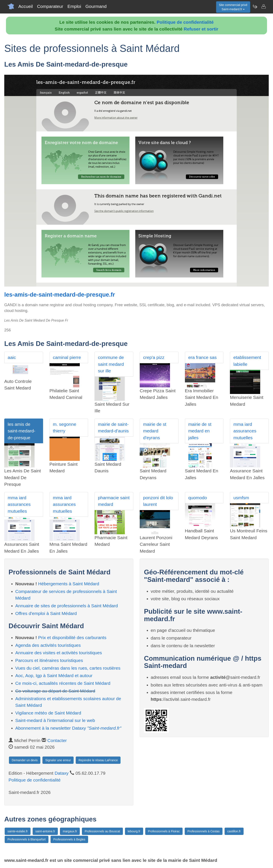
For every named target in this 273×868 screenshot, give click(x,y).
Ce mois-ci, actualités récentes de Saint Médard (63, 683)
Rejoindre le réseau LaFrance (98, 760)
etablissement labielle (247, 361)
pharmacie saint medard (114, 501)
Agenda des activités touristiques (48, 645)
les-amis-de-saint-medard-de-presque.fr (60, 295)
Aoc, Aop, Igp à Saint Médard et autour (54, 676)
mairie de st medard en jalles (200, 431)
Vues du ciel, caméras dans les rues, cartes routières (68, 668)
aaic (12, 357)
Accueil (26, 6)
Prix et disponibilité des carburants (72, 637)
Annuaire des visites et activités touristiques (59, 653)
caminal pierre (67, 357)
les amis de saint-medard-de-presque (22, 431)
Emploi (74, 6)
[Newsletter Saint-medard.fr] (255, 6)
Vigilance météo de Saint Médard (48, 713)
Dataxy (62, 773)
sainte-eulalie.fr (18, 831)
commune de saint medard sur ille (111, 364)
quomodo (198, 498)
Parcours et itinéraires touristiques (49, 660)
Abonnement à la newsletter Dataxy (68, 728)
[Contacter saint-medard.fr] (263, 6)
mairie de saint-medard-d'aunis (113, 428)
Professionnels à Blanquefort (27, 839)
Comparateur (50, 6)
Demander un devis (25, 760)
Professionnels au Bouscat (102, 831)
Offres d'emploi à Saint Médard (46, 613)
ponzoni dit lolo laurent (158, 501)
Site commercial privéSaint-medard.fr (233, 7)
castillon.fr (234, 831)
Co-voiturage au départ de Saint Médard (55, 691)
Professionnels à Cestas (204, 831)
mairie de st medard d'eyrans (155, 431)
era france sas (203, 357)
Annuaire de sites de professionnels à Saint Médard (67, 606)
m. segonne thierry (65, 428)
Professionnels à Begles (69, 839)
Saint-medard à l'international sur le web (55, 720)
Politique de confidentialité (185, 22)
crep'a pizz (154, 357)
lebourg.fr (134, 831)
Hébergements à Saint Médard (69, 584)
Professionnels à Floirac (164, 831)
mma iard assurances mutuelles (245, 431)
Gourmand (96, 6)
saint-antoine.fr (45, 831)
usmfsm (241, 498)
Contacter (57, 740)
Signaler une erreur (58, 760)
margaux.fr (70, 831)
